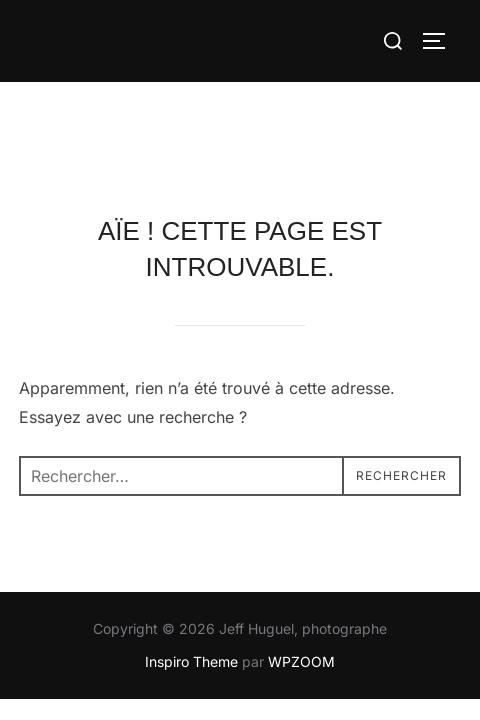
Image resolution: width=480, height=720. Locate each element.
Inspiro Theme (191, 578)
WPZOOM (301, 578)
